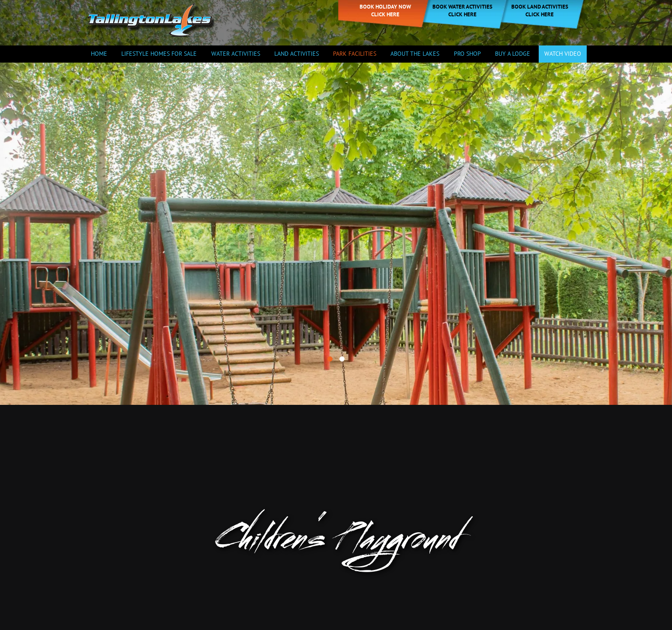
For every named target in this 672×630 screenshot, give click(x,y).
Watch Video (563, 54)
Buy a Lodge (513, 54)
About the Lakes (415, 54)
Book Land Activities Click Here (540, 11)
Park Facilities (355, 54)
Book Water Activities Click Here (462, 11)
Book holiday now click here (385, 11)
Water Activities (236, 54)
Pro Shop (467, 54)
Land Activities (297, 54)
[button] (330, 307)
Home (99, 54)
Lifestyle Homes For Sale (159, 54)
